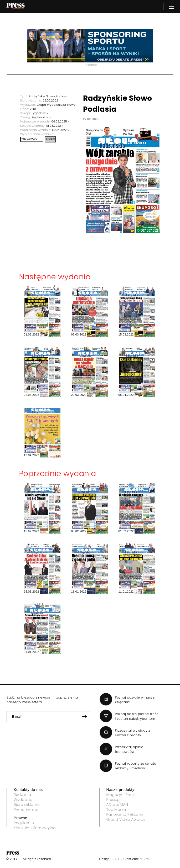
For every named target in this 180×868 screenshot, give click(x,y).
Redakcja (22, 795)
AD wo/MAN (117, 805)
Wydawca (23, 800)
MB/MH (145, 859)
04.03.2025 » (60, 121)
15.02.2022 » (60, 130)
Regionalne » (41, 117)
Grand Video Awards (126, 819)
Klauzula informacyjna (35, 828)
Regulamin (24, 823)
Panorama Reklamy (125, 814)
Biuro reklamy (27, 805)
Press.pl (114, 800)
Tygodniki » (40, 113)
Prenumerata (26, 810)
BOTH (116, 859)
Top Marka (116, 810)
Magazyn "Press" (122, 795)
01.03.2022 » (55, 126)
